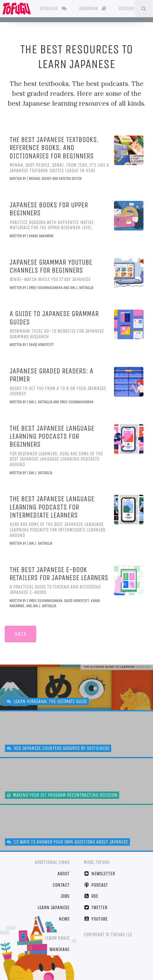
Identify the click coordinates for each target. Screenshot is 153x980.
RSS (91, 896)
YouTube (96, 919)
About (63, 874)
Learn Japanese (53, 907)
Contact (61, 885)
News (64, 919)
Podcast (96, 885)
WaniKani (59, 949)
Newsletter (99, 874)
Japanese (53, 8)
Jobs (65, 896)
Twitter (95, 907)
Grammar (93, 8)
